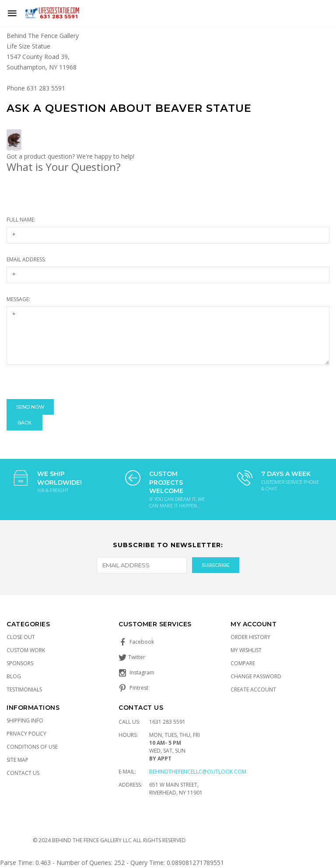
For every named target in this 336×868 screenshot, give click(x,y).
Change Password (256, 676)
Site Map (17, 760)
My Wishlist (246, 650)
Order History (250, 637)
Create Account (253, 689)
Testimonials (24, 689)
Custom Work (26, 650)
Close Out (21, 637)
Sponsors (20, 663)
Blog (14, 676)
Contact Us (23, 773)
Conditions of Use (32, 747)
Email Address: (26, 259)
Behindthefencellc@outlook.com (198, 772)
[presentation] (73, 382)
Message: (18, 299)
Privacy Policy (26, 734)
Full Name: (21, 220)
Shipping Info (25, 720)
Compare (243, 663)
